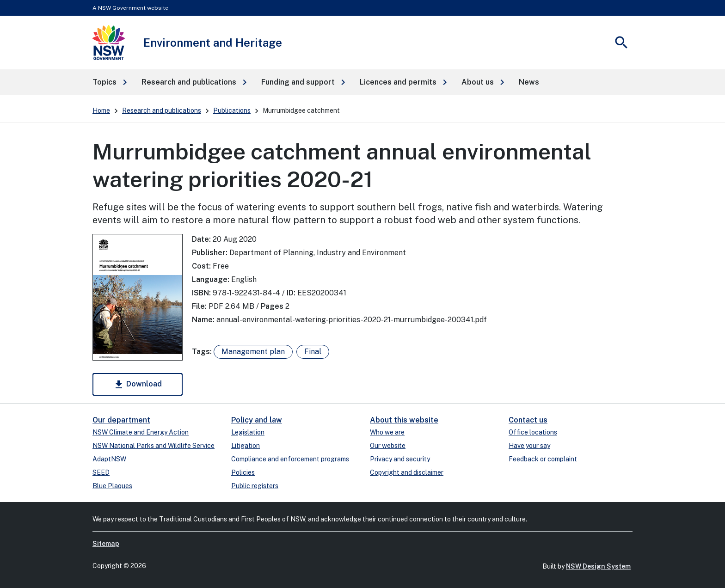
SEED (101, 472)
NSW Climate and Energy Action (141, 432)
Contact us (528, 420)
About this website (404, 420)
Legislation (248, 432)
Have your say (529, 446)
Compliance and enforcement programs (290, 459)
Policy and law (257, 420)
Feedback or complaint (543, 459)
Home (101, 110)
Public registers (255, 486)
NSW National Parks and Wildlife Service (154, 446)
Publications (232, 110)
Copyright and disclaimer (407, 472)
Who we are (387, 432)
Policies (243, 472)
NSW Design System (598, 566)
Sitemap (106, 544)
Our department (121, 420)
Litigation (246, 446)
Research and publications (162, 110)
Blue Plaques (112, 486)
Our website (388, 446)
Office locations (533, 432)
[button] (110, 82)
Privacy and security (400, 459)
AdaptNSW (109, 459)
